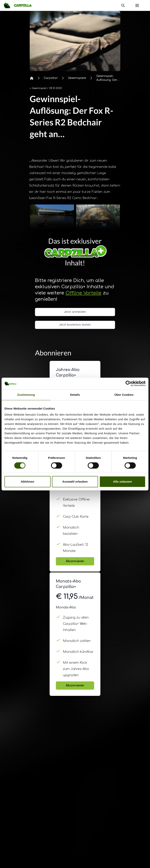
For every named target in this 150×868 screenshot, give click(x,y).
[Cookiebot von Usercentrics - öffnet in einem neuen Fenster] (128, 383)
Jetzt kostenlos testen (75, 325)
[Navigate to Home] (20, 5)
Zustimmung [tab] (26, 395)
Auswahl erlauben (75, 482)
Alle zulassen (122, 482)
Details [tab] (75, 395)
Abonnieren (75, 561)
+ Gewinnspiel (38, 88)
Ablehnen (27, 482)
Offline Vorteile (83, 293)
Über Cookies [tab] (124, 395)
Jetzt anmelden (75, 312)
